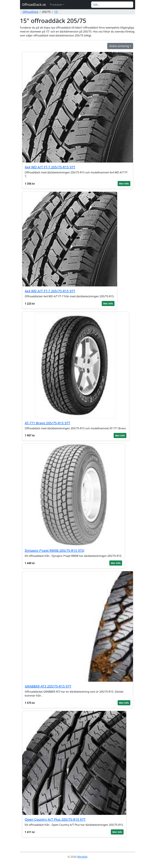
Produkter (56, 5)
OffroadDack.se (34, 5)
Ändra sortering (119, 46)
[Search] (112, 5)
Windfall (82, 857)
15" (56, 12)
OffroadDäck (31, 12)
